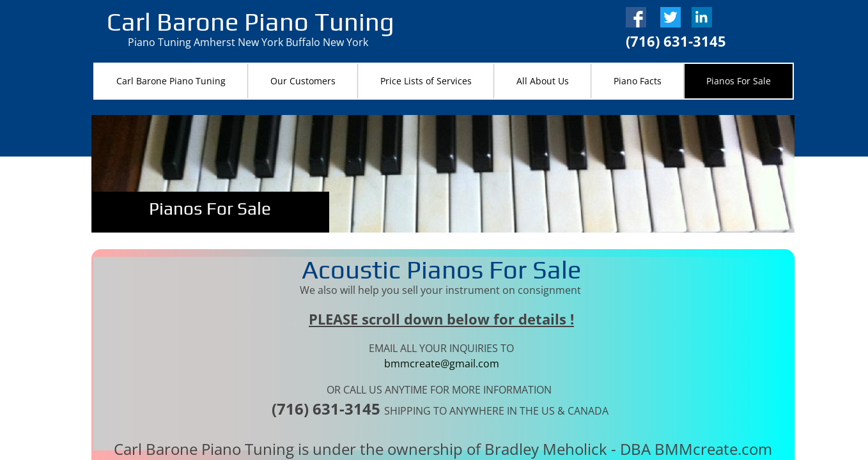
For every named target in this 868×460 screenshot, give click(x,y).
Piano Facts (638, 81)
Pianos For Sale (739, 81)
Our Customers (303, 81)
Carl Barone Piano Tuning (171, 81)
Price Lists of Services (426, 81)
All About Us (543, 81)
